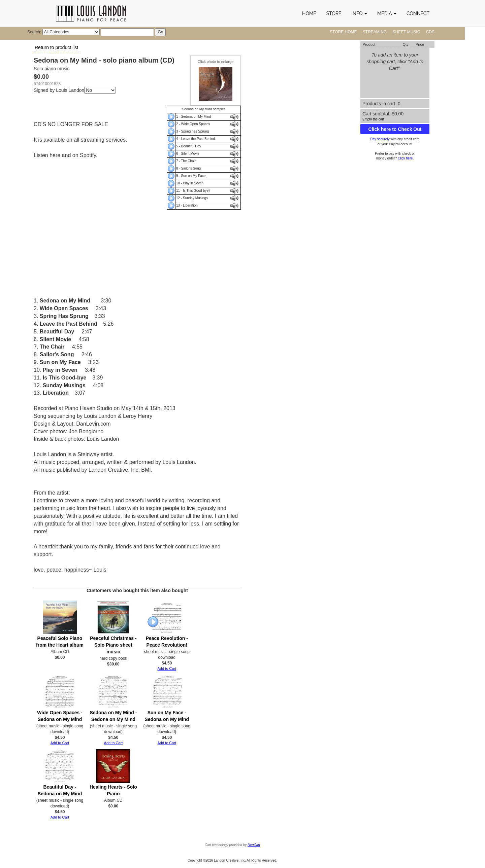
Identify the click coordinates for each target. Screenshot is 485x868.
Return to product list (56, 47)
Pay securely (380, 139)
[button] (359, 13)
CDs (430, 32)
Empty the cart (373, 119)
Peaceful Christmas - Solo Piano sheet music (113, 645)
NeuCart (254, 845)
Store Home (343, 32)
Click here (405, 158)
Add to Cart (167, 668)
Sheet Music (407, 32)
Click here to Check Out (395, 129)
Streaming (375, 32)
